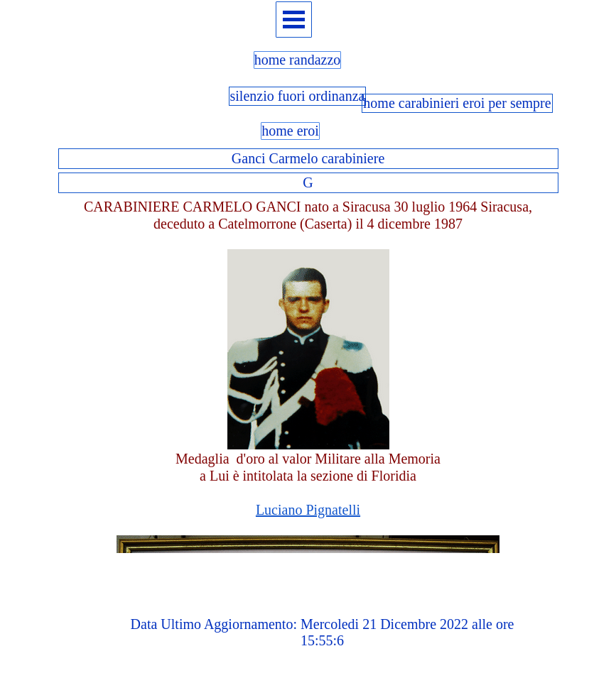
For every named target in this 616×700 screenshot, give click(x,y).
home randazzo (298, 60)
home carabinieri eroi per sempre (457, 103)
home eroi (290, 131)
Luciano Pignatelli (308, 510)
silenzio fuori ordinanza (298, 96)
